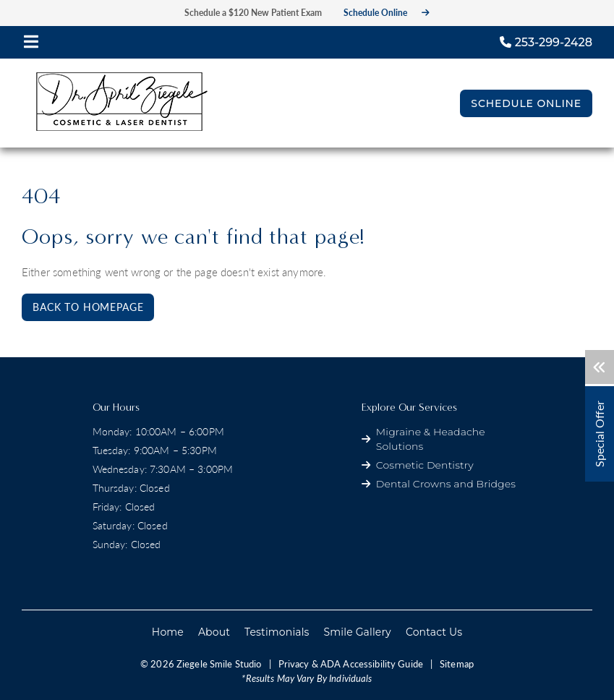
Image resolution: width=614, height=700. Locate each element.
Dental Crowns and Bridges (446, 484)
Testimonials (277, 632)
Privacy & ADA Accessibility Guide (351, 664)
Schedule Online (387, 13)
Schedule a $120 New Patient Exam (253, 13)
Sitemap (457, 664)
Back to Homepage (88, 307)
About (214, 632)
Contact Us (434, 632)
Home (168, 632)
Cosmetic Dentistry (425, 465)
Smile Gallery (358, 632)
